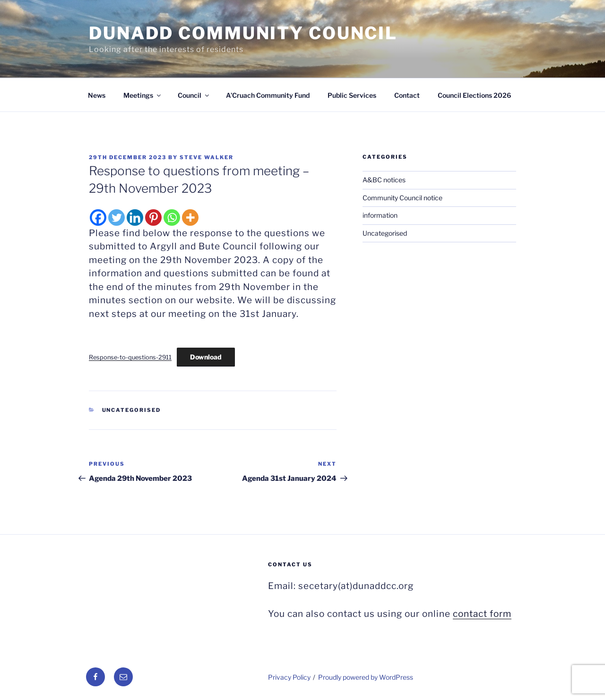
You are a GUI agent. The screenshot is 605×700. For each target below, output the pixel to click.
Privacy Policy (289, 677)
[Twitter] (117, 218)
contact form (482, 614)
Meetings (143, 95)
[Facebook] (98, 218)
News (97, 95)
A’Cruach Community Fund (268, 95)
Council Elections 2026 (474, 95)
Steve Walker (207, 157)
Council (194, 95)
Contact (407, 95)
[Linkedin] (135, 218)
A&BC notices (384, 180)
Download (206, 357)
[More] (190, 218)
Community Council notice (402, 198)
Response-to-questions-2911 (130, 357)
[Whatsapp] (172, 218)
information (380, 215)
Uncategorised (132, 410)
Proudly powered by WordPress (366, 677)
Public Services (352, 95)
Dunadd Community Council (243, 33)
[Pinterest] (153, 218)
